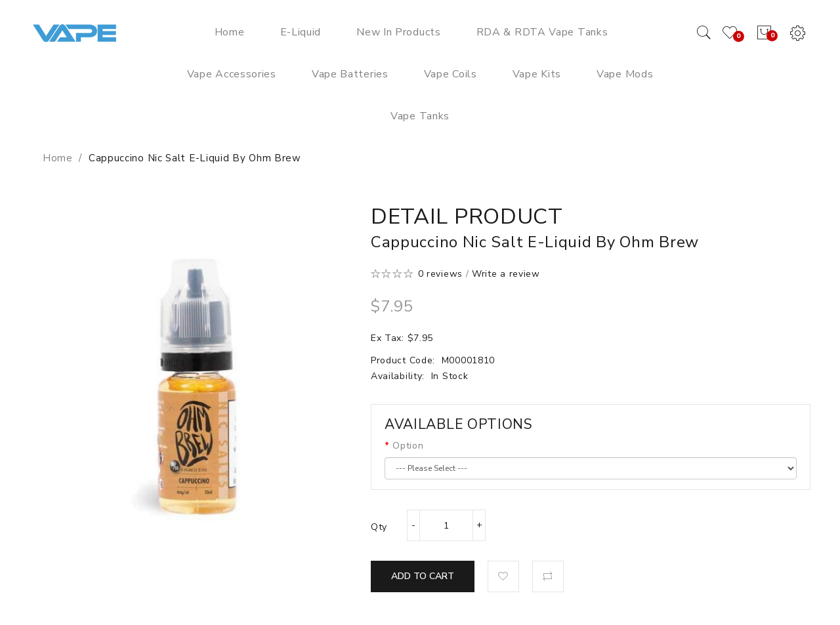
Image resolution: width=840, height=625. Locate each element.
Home (58, 158)
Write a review (506, 274)
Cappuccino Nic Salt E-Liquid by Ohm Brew (195, 158)
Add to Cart (423, 576)
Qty (379, 527)
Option (408, 446)
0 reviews (440, 274)
